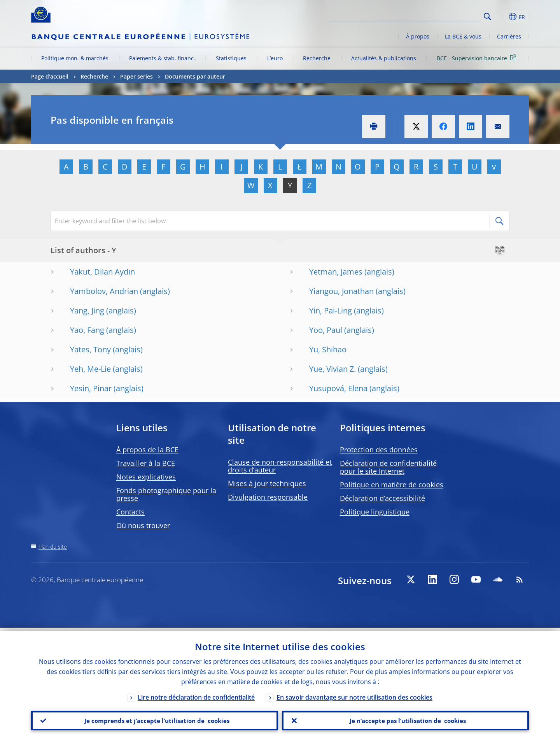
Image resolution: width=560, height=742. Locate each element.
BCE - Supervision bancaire (478, 58)
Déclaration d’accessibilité (382, 498)
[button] (502, 17)
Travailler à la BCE (146, 463)
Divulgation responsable (268, 497)
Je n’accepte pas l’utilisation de (406, 719)
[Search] (442, 16)
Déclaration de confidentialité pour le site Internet (388, 467)
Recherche (317, 58)
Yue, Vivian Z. (332, 369)
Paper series (136, 76)
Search (487, 17)
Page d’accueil (50, 76)
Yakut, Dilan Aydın (102, 272)
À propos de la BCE (147, 450)
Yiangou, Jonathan (341, 291)
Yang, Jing (87, 311)
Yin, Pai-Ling (331, 311)
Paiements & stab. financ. (162, 58)
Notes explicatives (146, 477)
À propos (418, 36)
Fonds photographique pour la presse (166, 494)
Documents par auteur (195, 76)
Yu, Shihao (328, 349)
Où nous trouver (143, 525)
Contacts (130, 512)
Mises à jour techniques (267, 483)
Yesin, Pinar (91, 388)
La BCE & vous (463, 36)
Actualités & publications (384, 58)
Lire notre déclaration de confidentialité (196, 694)
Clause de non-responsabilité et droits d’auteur (280, 466)
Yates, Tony (90, 349)
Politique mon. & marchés (75, 58)
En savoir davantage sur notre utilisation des (354, 694)
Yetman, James (336, 272)
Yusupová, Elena (338, 388)
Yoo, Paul (326, 330)
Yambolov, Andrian (104, 291)
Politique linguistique (375, 512)
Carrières (509, 36)
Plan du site (53, 547)
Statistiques (231, 58)
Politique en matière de (392, 485)
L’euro (275, 58)
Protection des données (379, 450)
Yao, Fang (87, 330)
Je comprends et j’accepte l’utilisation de (155, 719)
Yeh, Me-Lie (90, 369)
